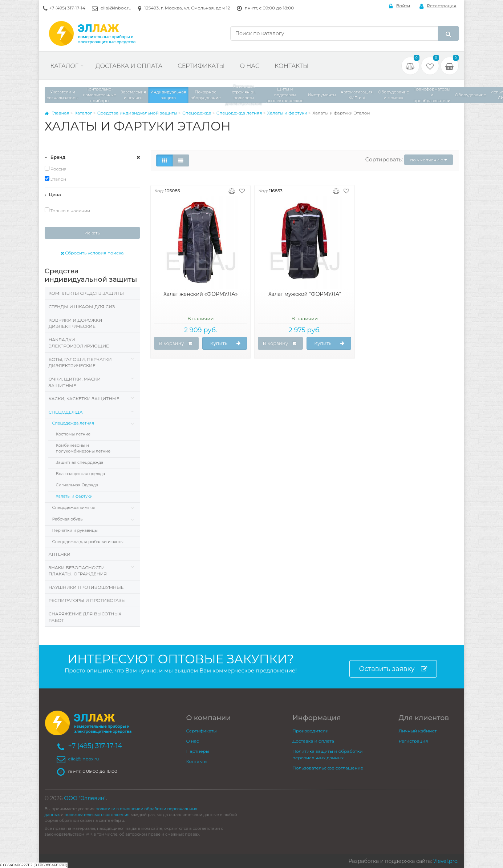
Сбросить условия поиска (92, 253)
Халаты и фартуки (287, 113)
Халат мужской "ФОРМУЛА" (305, 294)
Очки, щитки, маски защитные (75, 382)
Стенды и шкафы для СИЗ (82, 307)
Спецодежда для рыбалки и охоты (88, 542)
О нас (250, 66)
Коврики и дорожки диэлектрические (76, 323)
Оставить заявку (393, 669)
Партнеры (198, 751)
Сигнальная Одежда (77, 485)
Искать (92, 233)
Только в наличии (68, 210)
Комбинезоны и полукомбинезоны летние (83, 448)
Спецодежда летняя (239, 113)
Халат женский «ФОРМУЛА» (201, 294)
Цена (53, 195)
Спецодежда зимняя (74, 507)
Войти (400, 6)
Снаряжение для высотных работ (85, 617)
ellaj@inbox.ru (116, 8)
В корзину (175, 343)
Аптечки (60, 554)
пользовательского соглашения (97, 815)
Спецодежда (197, 113)
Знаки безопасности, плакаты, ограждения (78, 571)
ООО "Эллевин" (85, 798)
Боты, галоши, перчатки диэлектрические (80, 363)
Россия (56, 169)
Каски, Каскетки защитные (84, 399)
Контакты (291, 66)
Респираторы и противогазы (87, 600)
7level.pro (445, 861)
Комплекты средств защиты (86, 293)
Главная (57, 113)
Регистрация (438, 6)
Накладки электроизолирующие (79, 343)
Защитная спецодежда (80, 462)
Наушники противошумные (86, 587)
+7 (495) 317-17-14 (67, 8)
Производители (311, 731)
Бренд (55, 157)
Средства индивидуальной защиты (137, 113)
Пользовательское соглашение (328, 768)
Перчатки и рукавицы (75, 530)
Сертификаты (201, 66)
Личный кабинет (418, 731)
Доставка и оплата (129, 66)
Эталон (56, 179)
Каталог (64, 66)
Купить (226, 343)
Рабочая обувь (68, 519)
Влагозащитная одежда (81, 474)
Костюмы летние (73, 434)
